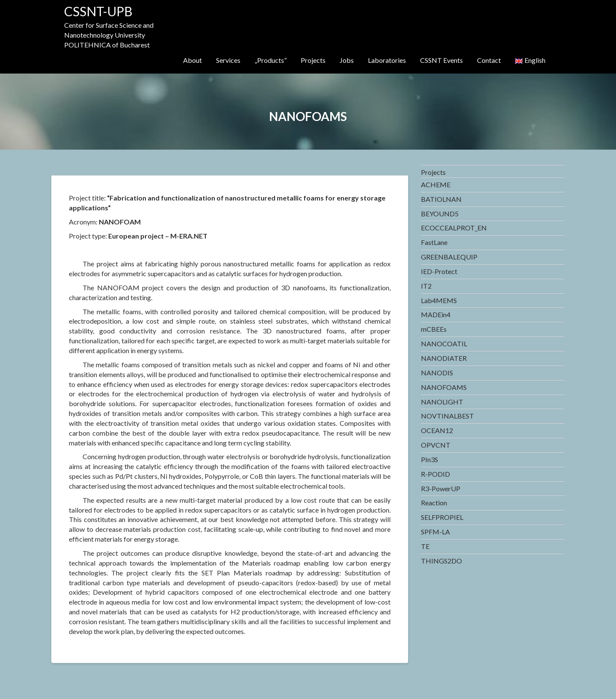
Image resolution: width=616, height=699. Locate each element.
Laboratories (387, 60)
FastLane (434, 242)
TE (425, 546)
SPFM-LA (435, 532)
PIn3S (429, 459)
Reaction (434, 503)
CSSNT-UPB (98, 11)
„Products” (271, 60)
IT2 (426, 286)
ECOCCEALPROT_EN (454, 228)
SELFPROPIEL (442, 517)
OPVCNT (436, 445)
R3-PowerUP (441, 488)
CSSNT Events (441, 60)
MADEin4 (436, 314)
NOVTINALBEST (447, 416)
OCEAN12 (437, 430)
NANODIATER (444, 358)
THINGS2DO (441, 561)
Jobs (347, 60)
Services (228, 60)
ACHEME (436, 184)
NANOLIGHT (442, 402)
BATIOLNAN (441, 199)
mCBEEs (434, 329)
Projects (313, 60)
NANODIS (437, 373)
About (192, 60)
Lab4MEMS (439, 300)
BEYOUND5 (440, 214)
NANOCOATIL (444, 344)
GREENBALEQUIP (449, 257)
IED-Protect (439, 271)
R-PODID (435, 474)
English (530, 60)
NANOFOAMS (444, 387)
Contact (489, 60)
